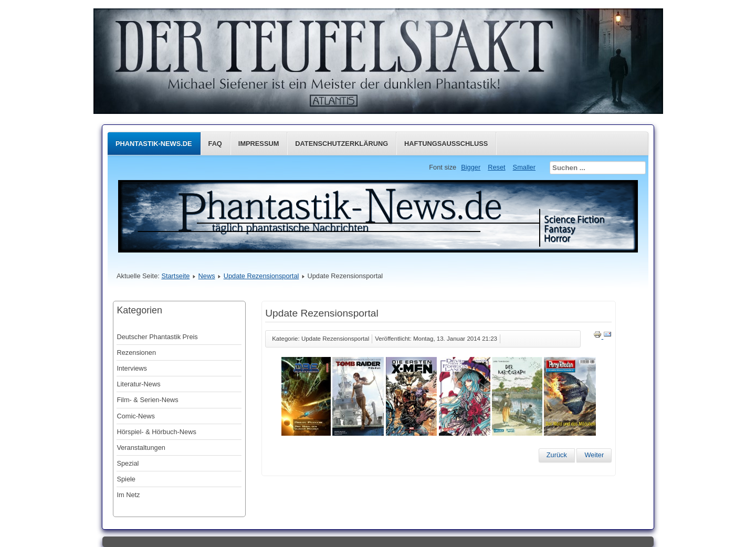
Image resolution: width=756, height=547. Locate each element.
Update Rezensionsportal (261, 276)
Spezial (128, 463)
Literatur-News (138, 384)
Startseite (175, 276)
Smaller (524, 167)
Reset (496, 167)
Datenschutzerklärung (342, 144)
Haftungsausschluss (446, 144)
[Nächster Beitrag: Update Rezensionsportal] (594, 455)
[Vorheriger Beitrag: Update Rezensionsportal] (557, 455)
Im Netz (128, 495)
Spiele (126, 479)
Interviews (132, 368)
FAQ (215, 144)
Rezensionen (136, 353)
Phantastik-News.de (154, 144)
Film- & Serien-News (147, 400)
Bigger (471, 167)
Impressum (259, 144)
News (207, 276)
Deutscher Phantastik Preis (157, 337)
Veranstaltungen (141, 448)
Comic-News (136, 416)
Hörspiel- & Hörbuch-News (156, 432)
